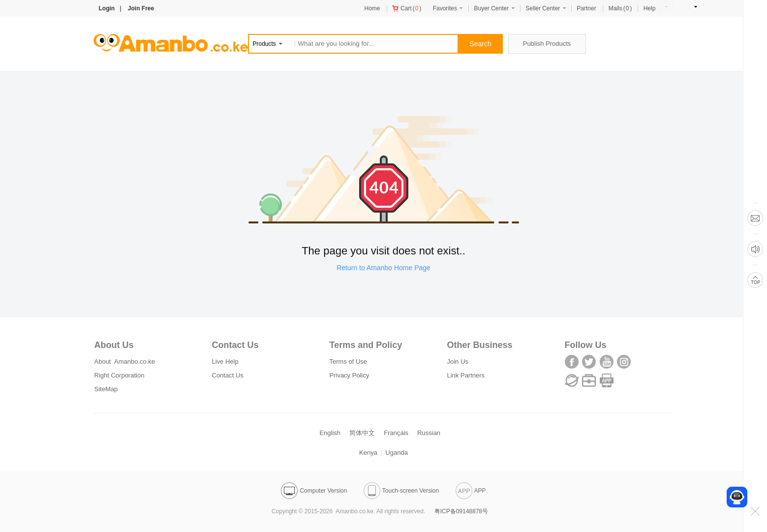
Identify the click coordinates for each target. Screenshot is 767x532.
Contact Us (228, 375)
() (407, 8)
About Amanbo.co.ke (125, 361)
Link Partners (466, 375)
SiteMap (106, 389)
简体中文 (362, 433)
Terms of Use (349, 361)
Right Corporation (120, 375)
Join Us (458, 361)
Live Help (225, 361)
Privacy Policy (350, 375)
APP (471, 491)
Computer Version (314, 491)
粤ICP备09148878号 (461, 511)
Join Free (141, 8)
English (330, 433)
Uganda (397, 453)
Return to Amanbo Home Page (383, 268)
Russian (429, 433)
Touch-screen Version (401, 491)
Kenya (368, 453)
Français (396, 433)
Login (107, 8)
